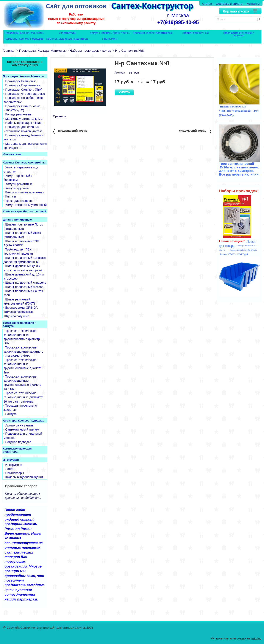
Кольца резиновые (18, 115)
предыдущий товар (70, 131)
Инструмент (110, 39)
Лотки (9, 469)
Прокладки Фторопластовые (25, 94)
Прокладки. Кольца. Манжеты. (24, 33)
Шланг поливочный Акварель (26, 283)
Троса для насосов (19, 201)
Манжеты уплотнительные (24, 119)
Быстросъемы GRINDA (22, 308)
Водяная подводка (18, 442)
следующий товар (195, 131)
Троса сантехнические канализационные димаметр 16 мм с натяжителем (23, 397)
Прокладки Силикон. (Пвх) (24, 90)
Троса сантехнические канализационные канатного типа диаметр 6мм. (23, 352)
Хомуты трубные (17, 188)
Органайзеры (15, 473)
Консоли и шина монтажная (25, 192)
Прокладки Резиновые (21, 81)
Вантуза (11, 414)
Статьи (207, 4)
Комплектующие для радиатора (67, 39)
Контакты (253, 4)
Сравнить (60, 116)
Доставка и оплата (229, 4)
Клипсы (11, 197)
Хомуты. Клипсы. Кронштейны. (110, 33)
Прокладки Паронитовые (23, 86)
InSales (256, 639)
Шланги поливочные (196, 33)
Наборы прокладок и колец (91, 51)
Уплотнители (67, 33)
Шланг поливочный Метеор (24, 287)
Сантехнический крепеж (22, 429)
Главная (9, 51)
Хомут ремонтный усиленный (26, 205)
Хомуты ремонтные (19, 184)
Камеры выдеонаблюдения (24, 477)
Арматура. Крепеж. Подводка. (24, 39)
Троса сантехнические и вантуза (238, 34)
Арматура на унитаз (19, 425)
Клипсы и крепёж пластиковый (153, 33)
